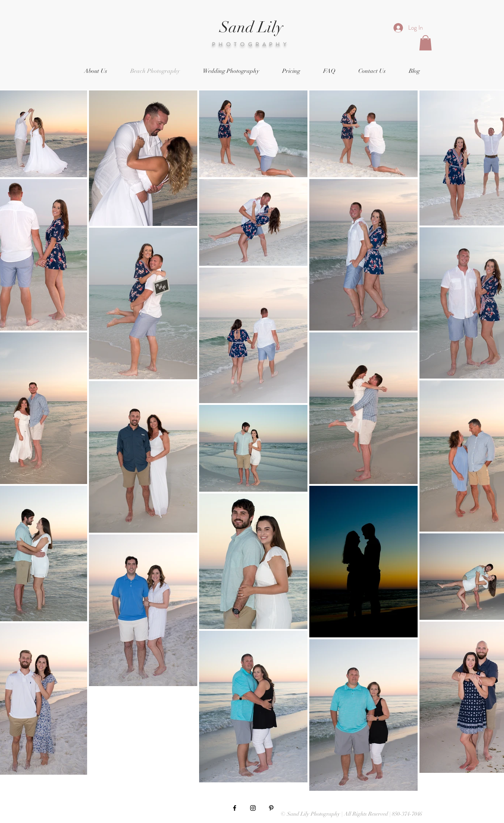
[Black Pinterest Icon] (271, 808)
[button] (425, 43)
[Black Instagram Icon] (253, 808)
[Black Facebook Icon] (235, 808)
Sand (237, 27)
